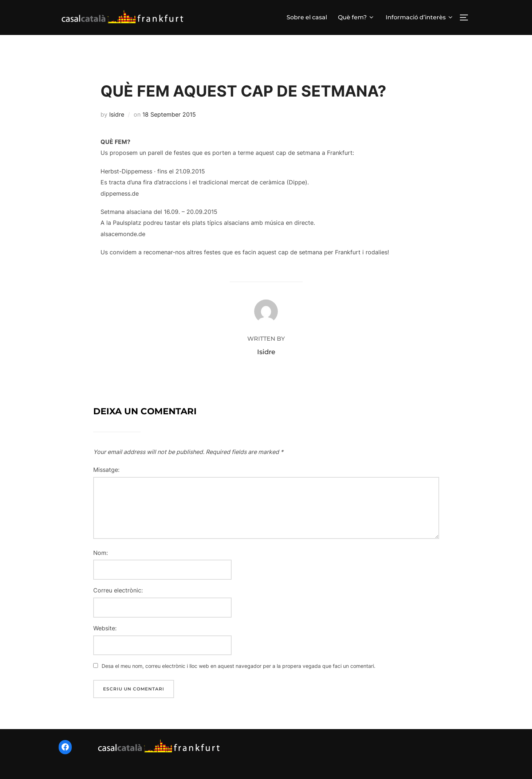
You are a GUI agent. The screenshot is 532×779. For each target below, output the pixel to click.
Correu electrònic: (118, 596)
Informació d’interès (420, 17)
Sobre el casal (307, 17)
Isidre (117, 121)
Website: (105, 634)
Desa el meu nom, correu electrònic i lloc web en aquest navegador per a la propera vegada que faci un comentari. (239, 672)
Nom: (101, 559)
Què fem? (356, 17)
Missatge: (106, 475)
